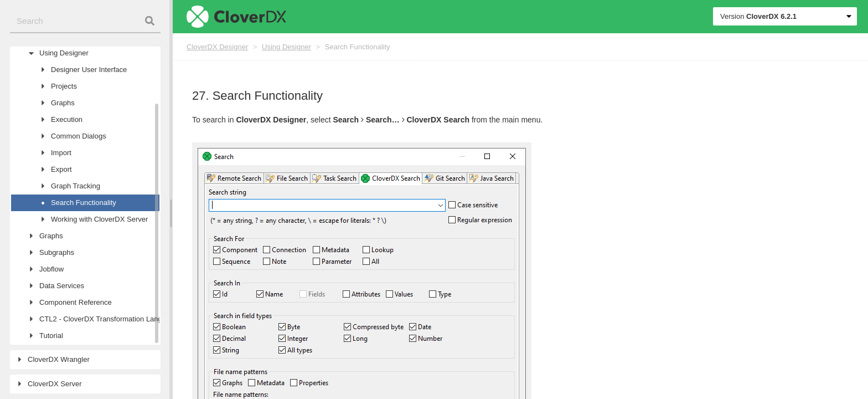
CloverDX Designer (217, 47)
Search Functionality (358, 47)
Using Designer (286, 47)
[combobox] (85, 21)
